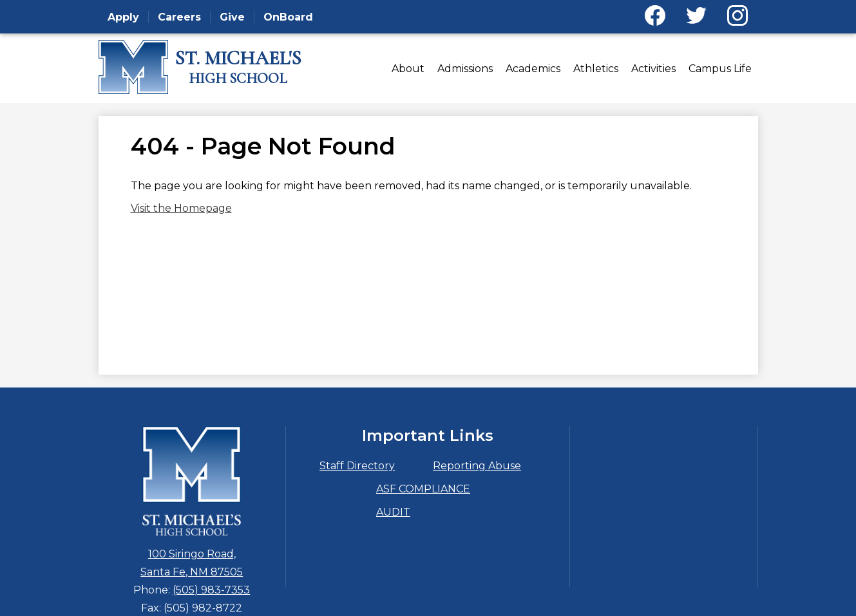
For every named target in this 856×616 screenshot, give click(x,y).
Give (232, 17)
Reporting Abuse (477, 466)
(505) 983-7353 (211, 590)
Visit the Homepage (181, 208)
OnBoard (288, 17)
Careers (179, 17)
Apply (123, 17)
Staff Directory (357, 466)
